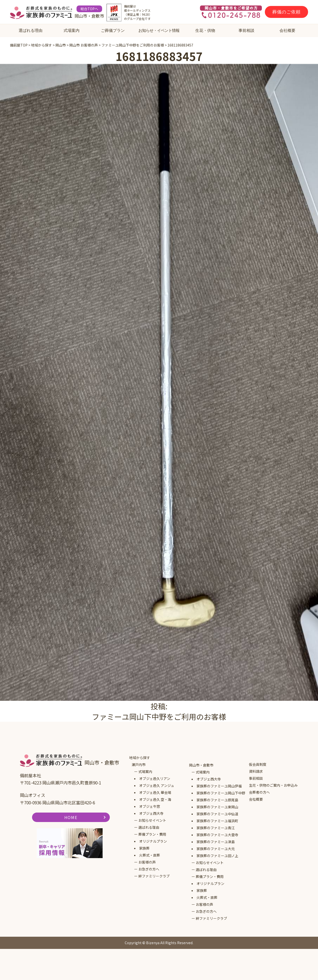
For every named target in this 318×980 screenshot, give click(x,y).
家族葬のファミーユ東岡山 (217, 807)
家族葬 (144, 848)
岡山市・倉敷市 (201, 765)
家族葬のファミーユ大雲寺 (217, 835)
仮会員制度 (258, 764)
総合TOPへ (89, 9)
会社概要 (287, 30)
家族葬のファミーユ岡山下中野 (221, 793)
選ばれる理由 (31, 30)
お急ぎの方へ (149, 869)
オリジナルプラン (153, 841)
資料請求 (256, 771)
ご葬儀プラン (113, 30)
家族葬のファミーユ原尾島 (217, 800)
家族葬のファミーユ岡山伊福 (219, 786)
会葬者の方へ (259, 792)
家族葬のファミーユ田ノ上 (217, 856)
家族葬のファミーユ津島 (216, 842)
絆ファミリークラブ (154, 876)
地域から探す (140, 758)
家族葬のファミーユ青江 (216, 828)
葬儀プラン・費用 (152, 834)
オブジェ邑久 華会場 (155, 792)
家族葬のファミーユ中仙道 (217, 814)
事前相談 (246, 30)
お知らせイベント (152, 820)
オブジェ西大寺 (151, 813)
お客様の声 (147, 862)
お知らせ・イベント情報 (159, 30)
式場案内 (72, 30)
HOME (71, 817)
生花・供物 (205, 30)
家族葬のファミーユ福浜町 (217, 821)
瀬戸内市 (139, 765)
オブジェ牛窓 (150, 806)
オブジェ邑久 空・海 (155, 799)
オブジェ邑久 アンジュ (157, 785)
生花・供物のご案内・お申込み (273, 785)
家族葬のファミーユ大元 (216, 849)
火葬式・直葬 (150, 855)
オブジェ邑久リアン (155, 778)
